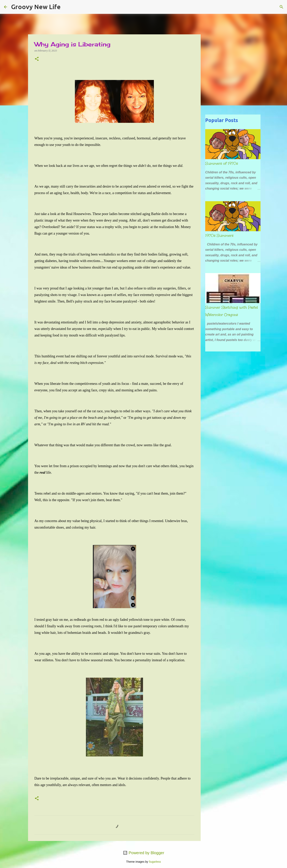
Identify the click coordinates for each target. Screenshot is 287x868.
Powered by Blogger (144, 853)
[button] (37, 59)
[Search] (66, 7)
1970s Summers (219, 236)
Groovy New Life (36, 7)
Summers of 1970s (222, 163)
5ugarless (155, 862)
